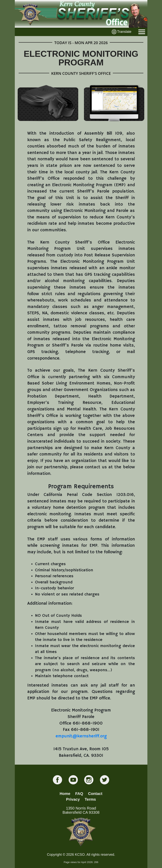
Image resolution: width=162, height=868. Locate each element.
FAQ (79, 794)
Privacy (73, 799)
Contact (95, 794)
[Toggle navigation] (142, 32)
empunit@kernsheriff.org (81, 736)
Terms (90, 799)
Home (65, 794)
